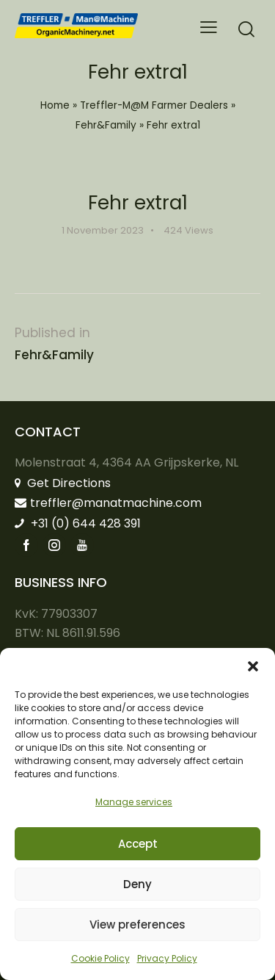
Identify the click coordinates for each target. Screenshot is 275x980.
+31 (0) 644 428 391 (78, 523)
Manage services (134, 802)
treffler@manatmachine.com (108, 503)
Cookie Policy (100, 958)
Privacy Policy (167, 958)
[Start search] (246, 29)
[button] (253, 666)
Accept (138, 844)
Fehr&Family (106, 125)
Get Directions (63, 483)
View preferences (137, 925)
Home (55, 105)
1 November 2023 (103, 230)
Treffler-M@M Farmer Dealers (154, 105)
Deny (137, 884)
